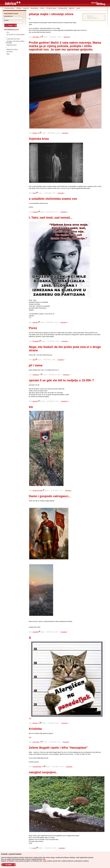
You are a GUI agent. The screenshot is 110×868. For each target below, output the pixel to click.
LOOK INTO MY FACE (13, 39)
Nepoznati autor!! (12, 45)
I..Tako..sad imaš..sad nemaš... (51, 218)
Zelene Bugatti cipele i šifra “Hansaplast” (58, 748)
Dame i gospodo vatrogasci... (50, 496)
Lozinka (6, 20)
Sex (8, 32)
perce (34, 848)
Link (51, 355)
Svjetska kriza (39, 139)
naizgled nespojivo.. (43, 772)
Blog (8, 54)
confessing (36, 375)
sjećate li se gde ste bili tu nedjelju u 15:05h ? (61, 380)
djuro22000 (36, 37)
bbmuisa (35, 723)
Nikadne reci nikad (12, 50)
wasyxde (35, 322)
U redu (9, 865)
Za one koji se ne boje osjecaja (16, 35)
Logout (78, 8)
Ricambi (35, 133)
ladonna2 (35, 401)
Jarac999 (35, 632)
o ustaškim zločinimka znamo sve (53, 199)
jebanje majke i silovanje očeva (51, 14)
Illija (34, 360)
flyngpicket (36, 341)
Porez (33, 328)
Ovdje (45, 861)
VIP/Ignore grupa (51, 8)
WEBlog (19, 8)
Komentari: (67, 37)
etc (31, 407)
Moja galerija (34, 8)
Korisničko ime (8, 16)
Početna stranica (10, 8)
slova (34, 193)
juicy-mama (36, 742)
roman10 (35, 212)
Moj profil (26, 8)
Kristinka (35, 729)
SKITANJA (10, 52)
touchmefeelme (37, 767)
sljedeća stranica (92, 18)
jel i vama (36, 365)
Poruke (42, 8)
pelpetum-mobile (37, 491)
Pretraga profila (63, 8)
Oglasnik (71, 8)
